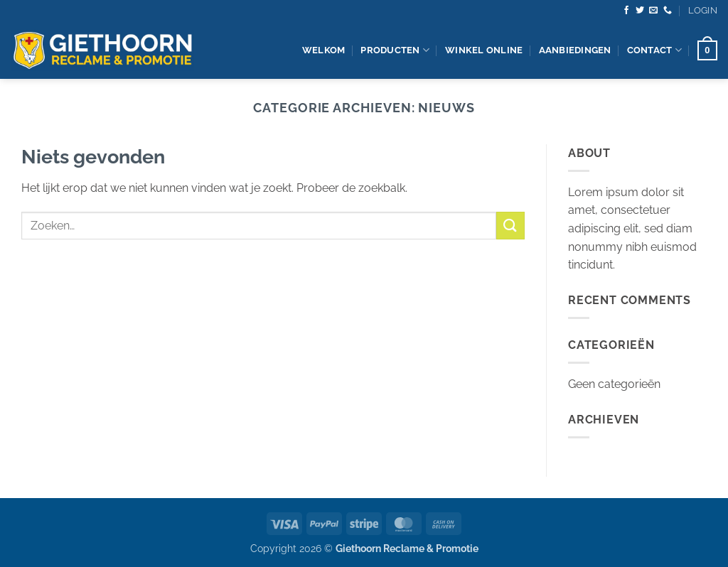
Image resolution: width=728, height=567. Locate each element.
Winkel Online (484, 50)
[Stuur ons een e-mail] (653, 11)
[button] (703, 11)
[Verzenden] (510, 226)
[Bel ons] (668, 11)
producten (395, 50)
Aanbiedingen (575, 50)
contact (654, 50)
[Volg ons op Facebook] (626, 11)
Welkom (324, 50)
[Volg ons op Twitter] (640, 11)
